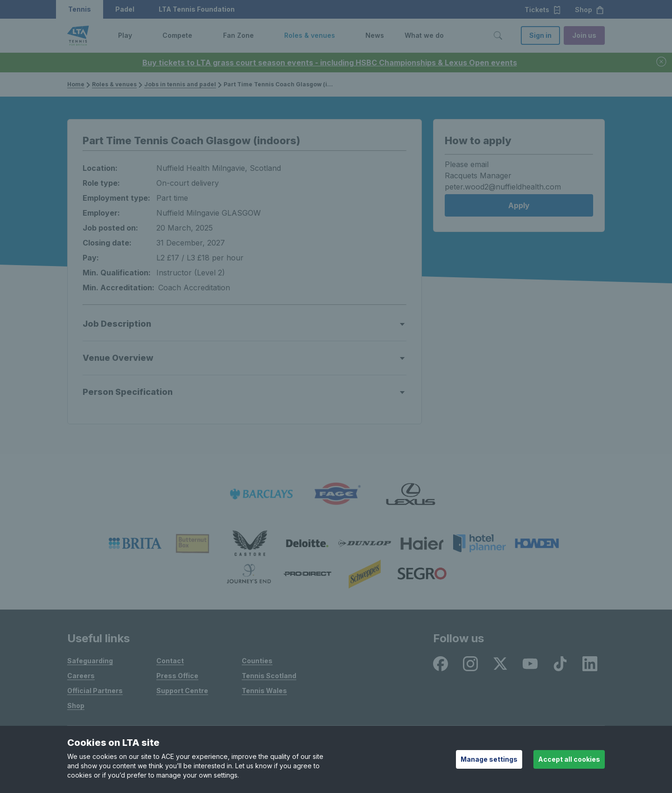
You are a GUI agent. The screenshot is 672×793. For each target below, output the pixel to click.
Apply (519, 205)
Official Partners (95, 691)
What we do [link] (424, 35)
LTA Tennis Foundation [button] (197, 9)
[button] (139, 35)
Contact (170, 661)
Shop (76, 705)
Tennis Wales (264, 691)
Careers (81, 676)
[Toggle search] (498, 35)
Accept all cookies (569, 759)
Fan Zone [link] (238, 35)
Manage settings (489, 759)
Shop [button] (590, 10)
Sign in (540, 35)
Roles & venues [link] (310, 35)
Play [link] (125, 35)
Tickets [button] (543, 10)
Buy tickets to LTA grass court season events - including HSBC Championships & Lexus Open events (330, 63)
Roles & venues (114, 84)
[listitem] (261, 494)
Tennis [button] (80, 9)
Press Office (177, 676)
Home (76, 84)
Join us (584, 35)
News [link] (375, 35)
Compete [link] (177, 35)
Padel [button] (125, 9)
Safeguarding (90, 661)
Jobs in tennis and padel (180, 84)
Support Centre (182, 691)
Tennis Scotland (269, 676)
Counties (257, 661)
